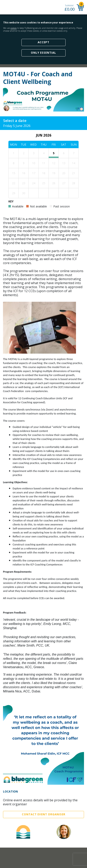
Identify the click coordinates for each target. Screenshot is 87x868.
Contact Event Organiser (44, 814)
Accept (43, 42)
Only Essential (43, 53)
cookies (14, 28)
